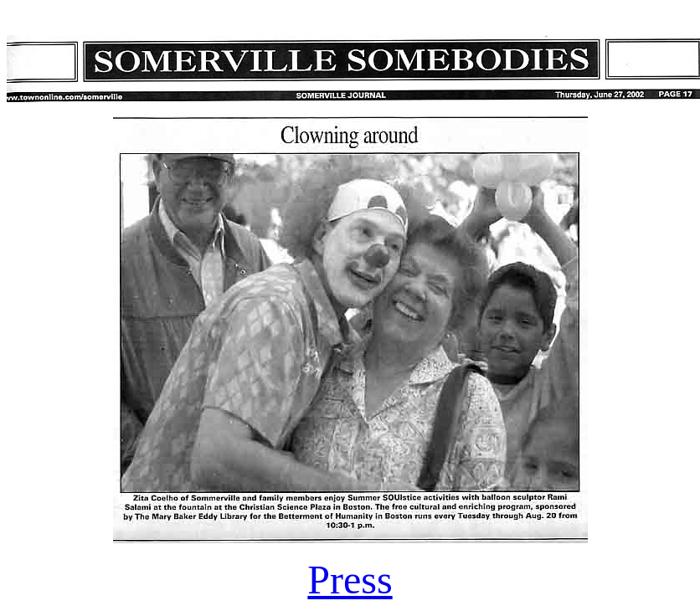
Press (350, 580)
